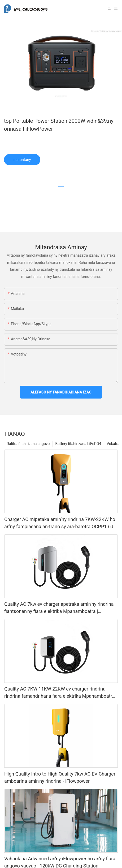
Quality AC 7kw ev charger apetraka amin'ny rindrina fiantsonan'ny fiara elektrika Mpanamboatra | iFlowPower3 (59, 608)
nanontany (22, 160)
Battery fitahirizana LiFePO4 (78, 444)
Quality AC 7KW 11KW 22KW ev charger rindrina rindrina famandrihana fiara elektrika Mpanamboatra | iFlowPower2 (61, 693)
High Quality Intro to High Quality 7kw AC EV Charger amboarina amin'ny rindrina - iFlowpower (60, 777)
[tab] (61, 184)
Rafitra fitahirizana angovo (28, 444)
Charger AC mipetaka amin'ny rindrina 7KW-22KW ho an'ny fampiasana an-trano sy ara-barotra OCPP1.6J (60, 523)
